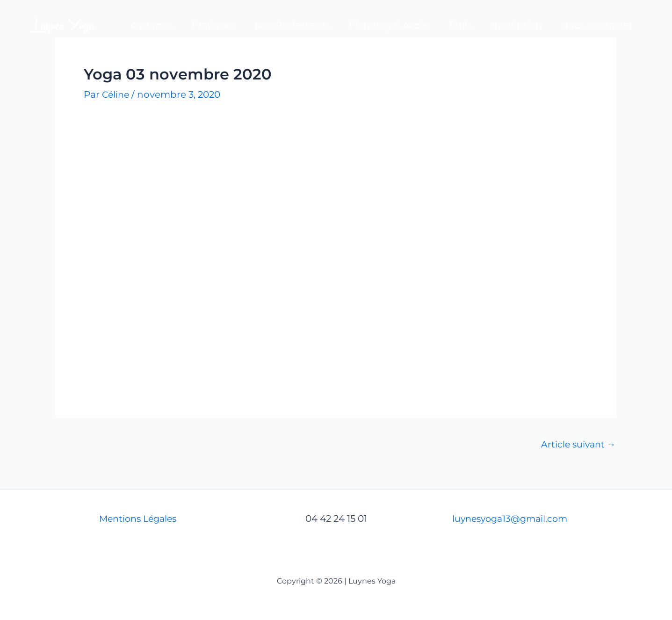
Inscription (517, 25)
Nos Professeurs (293, 25)
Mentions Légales (138, 519)
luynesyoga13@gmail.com (513, 519)
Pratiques (214, 25)
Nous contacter (597, 25)
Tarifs (461, 25)
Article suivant (577, 444)
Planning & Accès (389, 25)
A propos (152, 25)
